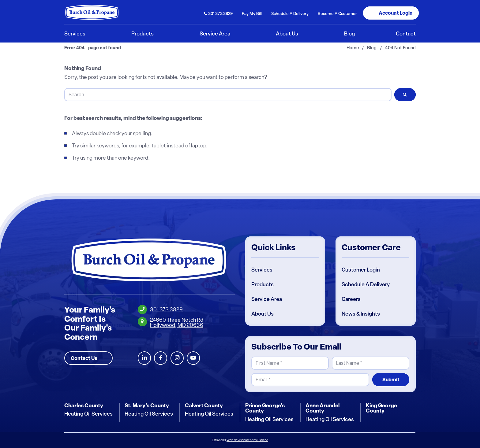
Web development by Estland (247, 440)
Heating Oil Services (88, 414)
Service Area (267, 299)
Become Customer (337, 13)
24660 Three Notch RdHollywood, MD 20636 (177, 322)
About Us (262, 314)
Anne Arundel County (322, 408)
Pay (252, 13)
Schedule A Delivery (366, 284)
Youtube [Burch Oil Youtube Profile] (193, 358)
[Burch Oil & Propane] (92, 12)
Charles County (84, 405)
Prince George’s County (265, 408)
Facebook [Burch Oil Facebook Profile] (161, 358)
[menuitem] (218, 13)
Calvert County (204, 405)
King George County (381, 408)
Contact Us (84, 358)
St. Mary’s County (147, 405)
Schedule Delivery (290, 13)
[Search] (228, 95)
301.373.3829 (220, 13)
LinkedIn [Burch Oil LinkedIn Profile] (144, 358)
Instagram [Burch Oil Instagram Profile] (177, 358)
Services (262, 270)
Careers (351, 299)
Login (396, 13)
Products (262, 284)
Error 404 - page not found (93, 48)
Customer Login (361, 270)
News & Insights (361, 314)
